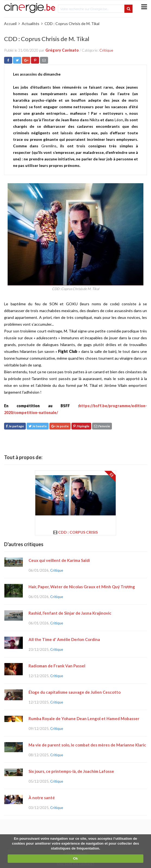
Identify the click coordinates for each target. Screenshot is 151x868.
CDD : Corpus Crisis (78, 532)
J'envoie (102, 426)
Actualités (31, 24)
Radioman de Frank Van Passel (57, 666)
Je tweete (38, 426)
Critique (106, 50)
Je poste (60, 426)
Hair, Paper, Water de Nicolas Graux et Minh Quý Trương (82, 587)
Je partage (15, 426)
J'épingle (81, 426)
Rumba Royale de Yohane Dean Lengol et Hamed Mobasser (84, 718)
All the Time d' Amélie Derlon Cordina (64, 639)
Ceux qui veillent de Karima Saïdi (59, 560)
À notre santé (42, 798)
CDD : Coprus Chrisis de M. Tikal (72, 24)
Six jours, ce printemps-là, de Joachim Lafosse (71, 771)
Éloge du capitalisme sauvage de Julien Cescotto (75, 692)
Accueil (10, 24)
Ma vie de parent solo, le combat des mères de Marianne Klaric (87, 745)
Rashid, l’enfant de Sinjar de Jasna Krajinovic (70, 613)
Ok (75, 858)
